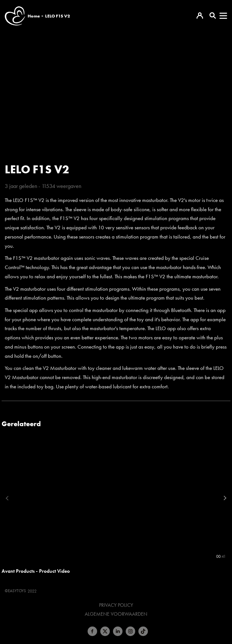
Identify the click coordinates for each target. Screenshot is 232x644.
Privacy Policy (116, 605)
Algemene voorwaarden (116, 614)
